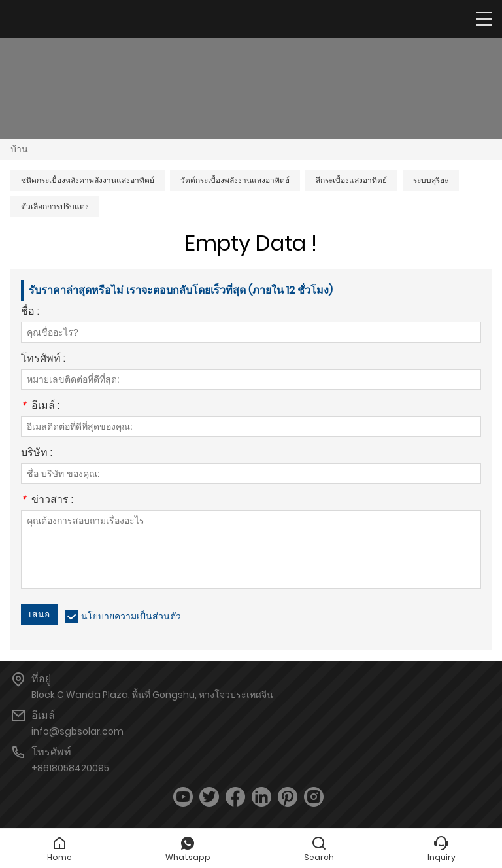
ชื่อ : (30, 312)
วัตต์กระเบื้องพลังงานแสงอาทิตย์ (235, 180)
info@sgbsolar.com (77, 731)
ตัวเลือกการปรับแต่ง (55, 206)
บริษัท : (37, 454)
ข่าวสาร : (47, 501)
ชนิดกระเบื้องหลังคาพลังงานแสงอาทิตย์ (88, 180)
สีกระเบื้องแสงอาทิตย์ (351, 180)
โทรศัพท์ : (43, 359)
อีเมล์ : (40, 407)
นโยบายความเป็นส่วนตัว (131, 616)
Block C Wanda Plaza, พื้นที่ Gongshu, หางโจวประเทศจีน (152, 695)
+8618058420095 (70, 768)
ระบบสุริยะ (431, 180)
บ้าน (19, 149)
